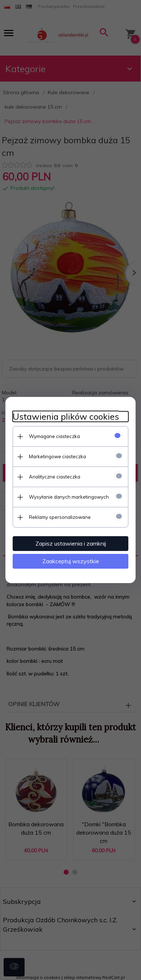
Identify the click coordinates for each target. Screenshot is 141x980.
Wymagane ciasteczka (54, 436)
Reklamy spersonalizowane (60, 517)
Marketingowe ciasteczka (57, 456)
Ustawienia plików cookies (66, 417)
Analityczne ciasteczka (55, 477)
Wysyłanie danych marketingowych (69, 497)
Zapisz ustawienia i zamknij (71, 543)
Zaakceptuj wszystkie (71, 561)
